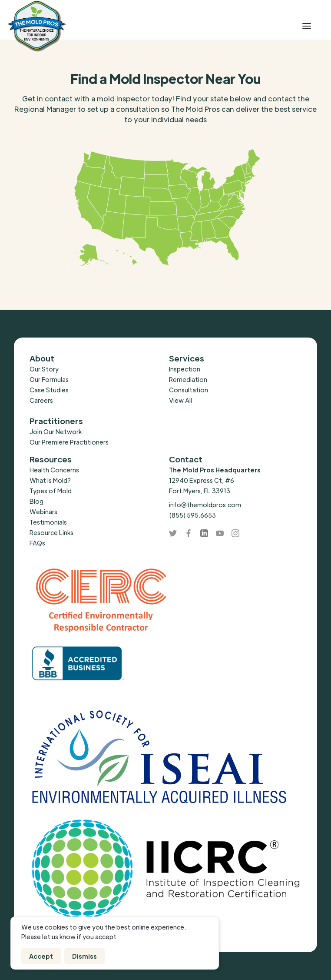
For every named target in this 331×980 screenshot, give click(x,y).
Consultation (189, 390)
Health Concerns (54, 470)
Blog (36, 501)
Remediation (188, 379)
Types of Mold (51, 491)
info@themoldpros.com (205, 505)
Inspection (185, 369)
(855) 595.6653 (192, 515)
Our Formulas (49, 379)
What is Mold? (50, 480)
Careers (41, 400)
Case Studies (49, 390)
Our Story (44, 369)
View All (180, 400)
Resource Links (51, 532)
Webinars (43, 512)
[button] (307, 26)
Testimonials (48, 522)
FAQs (37, 543)
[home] (64, 26)
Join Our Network (56, 431)
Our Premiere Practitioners (69, 442)
